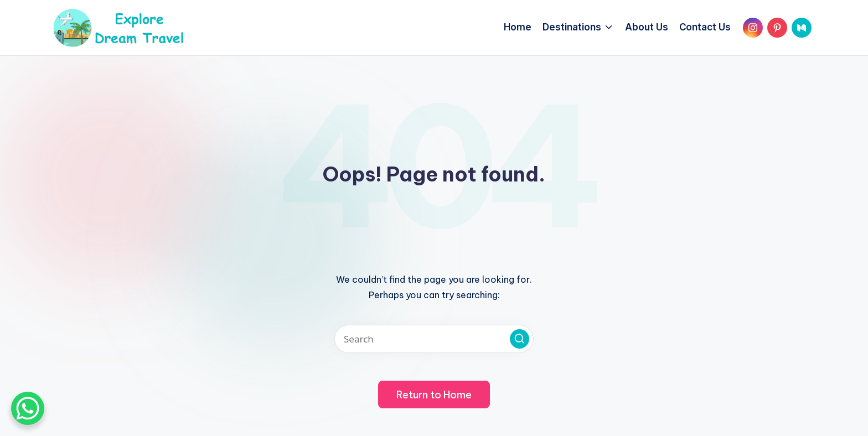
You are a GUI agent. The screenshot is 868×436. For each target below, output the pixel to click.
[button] (520, 339)
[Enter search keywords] (434, 339)
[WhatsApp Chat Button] (28, 408)
